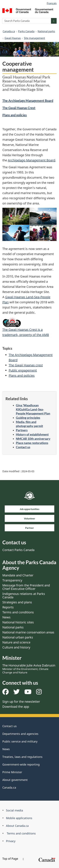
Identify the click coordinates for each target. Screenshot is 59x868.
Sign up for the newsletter (21, 702)
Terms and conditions (18, 612)
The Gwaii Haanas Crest (19, 108)
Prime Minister (12, 772)
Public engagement (23, 370)
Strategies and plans (17, 602)
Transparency (12, 580)
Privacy (11, 841)
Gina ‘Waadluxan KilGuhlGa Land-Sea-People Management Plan (33, 409)
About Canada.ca (17, 826)
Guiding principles (28, 418)
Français (52, 3)
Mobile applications (19, 818)
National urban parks (18, 637)
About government (15, 780)
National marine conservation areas (28, 632)
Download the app (16, 707)
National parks (46, 31)
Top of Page (13, 859)
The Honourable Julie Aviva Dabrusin (29, 669)
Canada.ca (9, 31)
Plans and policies (15, 115)
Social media (14, 810)
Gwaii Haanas (13, 38)
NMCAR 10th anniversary (33, 439)
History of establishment (32, 434)
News (6, 617)
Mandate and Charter (18, 575)
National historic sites (18, 622)
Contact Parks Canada (18, 550)
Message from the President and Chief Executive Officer (26, 587)
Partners (22, 430)
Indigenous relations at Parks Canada (24, 595)
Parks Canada (26, 31)
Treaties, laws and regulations (22, 757)
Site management (34, 38)
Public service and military (20, 741)
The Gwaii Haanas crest (26, 365)
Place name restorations (32, 443)
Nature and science (16, 642)
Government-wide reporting (21, 764)
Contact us (23, 447)
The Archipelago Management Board (28, 101)
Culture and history (16, 647)
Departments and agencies (20, 734)
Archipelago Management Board (32, 160)
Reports (8, 607)
